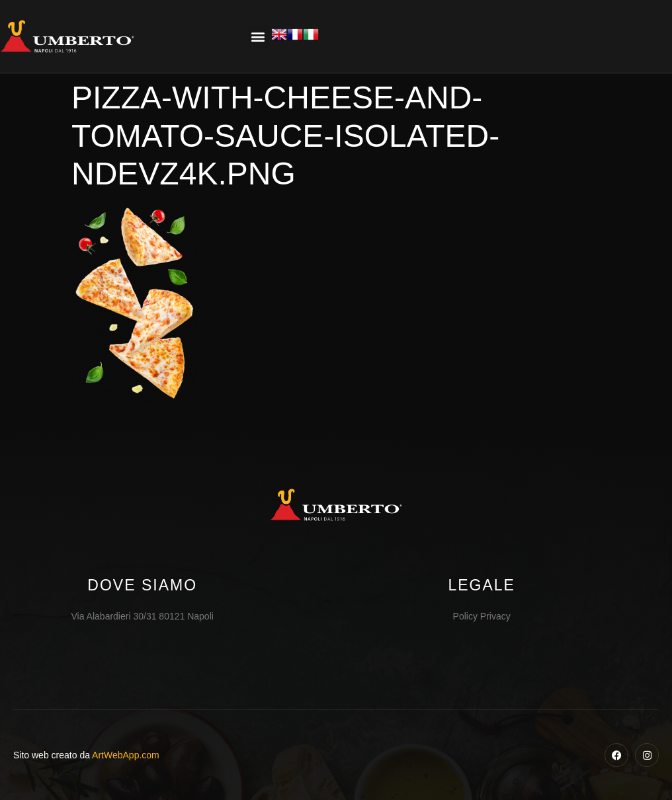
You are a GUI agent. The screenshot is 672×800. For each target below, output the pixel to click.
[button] (258, 37)
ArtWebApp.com (126, 755)
